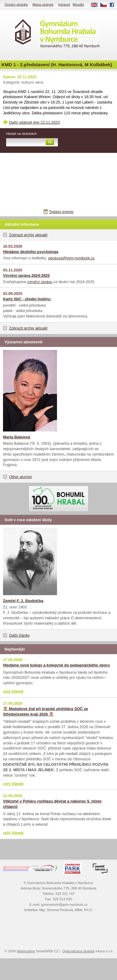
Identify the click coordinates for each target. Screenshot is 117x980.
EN (96, 5)
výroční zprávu (40, 282)
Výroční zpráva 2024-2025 (26, 275)
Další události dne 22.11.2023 (34, 122)
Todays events (61, 212)
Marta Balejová (16, 437)
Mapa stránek (43, 5)
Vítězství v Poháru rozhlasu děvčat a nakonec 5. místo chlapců (52, 804)
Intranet (64, 5)
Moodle (78, 5)
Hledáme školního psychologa (31, 252)
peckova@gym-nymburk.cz (72, 258)
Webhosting (26, 951)
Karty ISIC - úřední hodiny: (27, 299)
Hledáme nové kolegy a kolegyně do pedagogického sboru (56, 665)
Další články (19, 635)
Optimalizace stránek (79, 951)
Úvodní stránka (16, 5)
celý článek (13, 691)
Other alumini (20, 477)
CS (106, 5)
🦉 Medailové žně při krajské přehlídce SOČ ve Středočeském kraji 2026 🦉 (45, 711)
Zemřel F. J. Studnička (23, 601)
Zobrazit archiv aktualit (28, 235)
